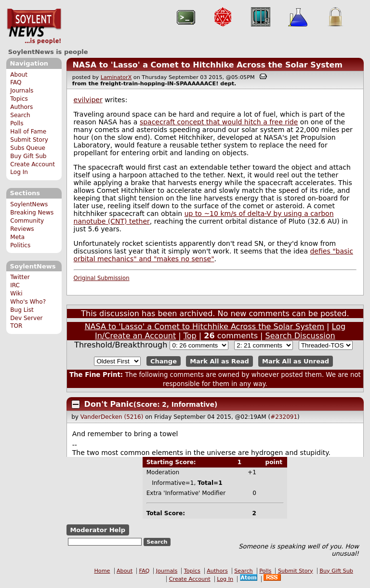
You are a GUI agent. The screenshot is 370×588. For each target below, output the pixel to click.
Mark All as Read (219, 361)
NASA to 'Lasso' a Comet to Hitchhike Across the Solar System (207, 65)
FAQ (16, 82)
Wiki (16, 294)
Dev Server (26, 318)
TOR (16, 326)
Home (102, 571)
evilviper (88, 100)
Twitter (20, 277)
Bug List (22, 310)
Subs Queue (28, 148)
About (19, 75)
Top (190, 336)
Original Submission (102, 278)
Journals (22, 91)
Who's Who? (28, 302)
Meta (17, 237)
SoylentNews (34, 27)
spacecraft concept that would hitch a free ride (219, 122)
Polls (17, 123)
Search (20, 115)
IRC (15, 285)
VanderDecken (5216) (112, 417)
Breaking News (32, 213)
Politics (20, 245)
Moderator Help (98, 530)
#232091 (284, 417)
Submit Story (29, 140)
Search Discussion (300, 336)
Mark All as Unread (296, 361)
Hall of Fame (28, 132)
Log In (19, 172)
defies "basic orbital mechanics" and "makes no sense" (213, 255)
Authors (21, 107)
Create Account (33, 164)
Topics (19, 99)
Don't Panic (109, 404)
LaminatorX (116, 77)
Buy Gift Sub (28, 156)
